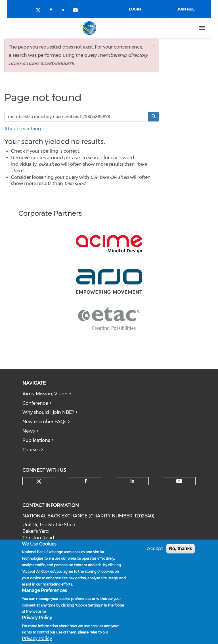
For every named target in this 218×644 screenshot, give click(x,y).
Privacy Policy (37, 638)
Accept (155, 548)
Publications (36, 440)
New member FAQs (44, 422)
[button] (154, 46)
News (29, 431)
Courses (31, 450)
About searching (23, 129)
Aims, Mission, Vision (45, 394)
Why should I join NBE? (48, 412)
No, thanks (181, 548)
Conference (35, 403)
